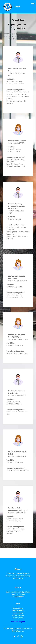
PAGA (17, 7)
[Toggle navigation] (33, 3)
